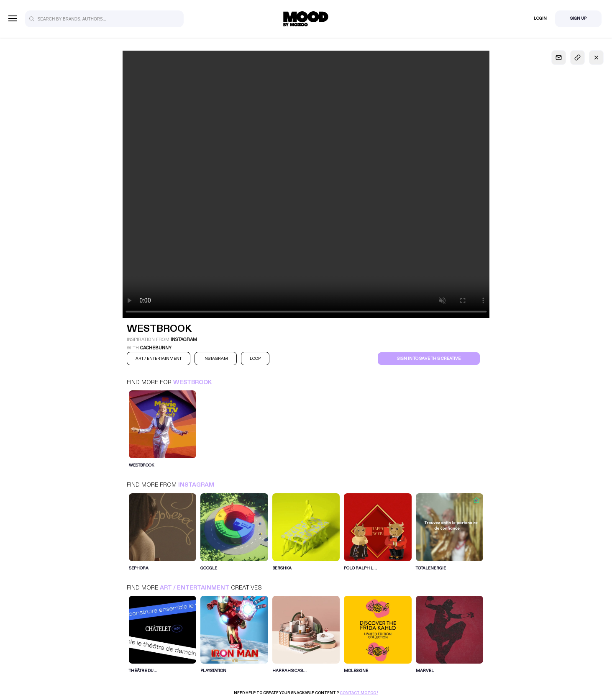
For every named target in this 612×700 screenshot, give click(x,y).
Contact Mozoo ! (359, 693)
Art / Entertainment (195, 588)
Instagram (196, 485)
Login (540, 18)
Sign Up (578, 18)
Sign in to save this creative (429, 359)
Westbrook (192, 382)
